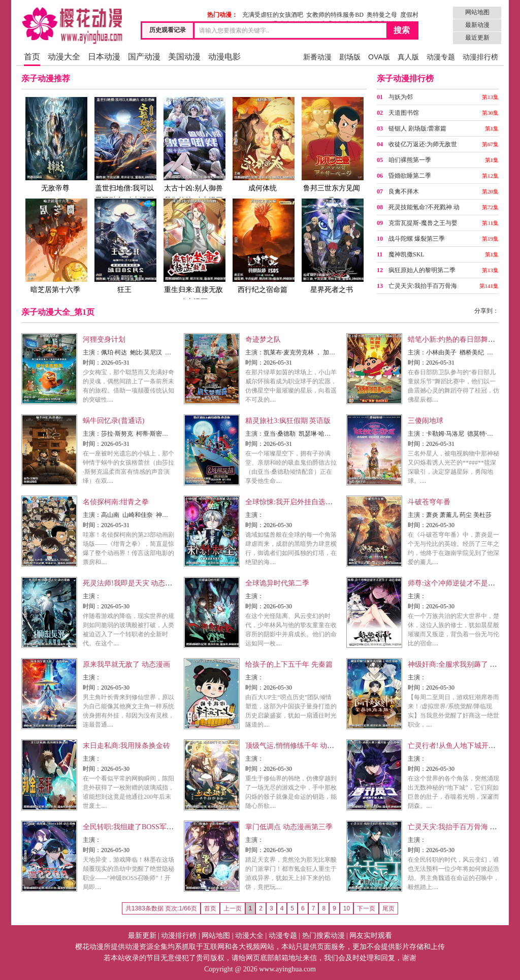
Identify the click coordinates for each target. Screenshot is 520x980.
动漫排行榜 (480, 57)
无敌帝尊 (55, 144)
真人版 (408, 57)
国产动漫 (144, 57)
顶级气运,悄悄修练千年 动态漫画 (297, 746)
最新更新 (142, 936)
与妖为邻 (401, 97)
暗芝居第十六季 (55, 246)
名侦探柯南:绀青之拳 (116, 502)
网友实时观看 (371, 936)
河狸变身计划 (104, 339)
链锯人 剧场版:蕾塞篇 (417, 128)
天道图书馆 (404, 113)
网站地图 (477, 12)
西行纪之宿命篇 (263, 246)
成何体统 (263, 144)
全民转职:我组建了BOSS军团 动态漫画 (143, 827)
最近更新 (477, 38)
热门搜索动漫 (323, 936)
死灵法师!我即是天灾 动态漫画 (131, 583)
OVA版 (379, 57)
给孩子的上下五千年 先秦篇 (289, 664)
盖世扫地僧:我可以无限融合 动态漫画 (124, 150)
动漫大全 (64, 57)
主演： (92, 352)
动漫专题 (441, 57)
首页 (32, 57)
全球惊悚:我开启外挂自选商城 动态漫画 (307, 502)
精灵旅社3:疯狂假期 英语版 (288, 421)
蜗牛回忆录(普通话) (113, 421)
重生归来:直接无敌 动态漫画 (193, 252)
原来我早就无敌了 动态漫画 (126, 664)
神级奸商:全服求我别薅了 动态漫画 (463, 664)
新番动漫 (317, 57)
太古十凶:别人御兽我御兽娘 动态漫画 (193, 150)
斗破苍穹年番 (429, 502)
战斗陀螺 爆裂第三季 (417, 239)
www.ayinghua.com (287, 969)
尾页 (388, 908)
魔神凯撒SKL (407, 254)
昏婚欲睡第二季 (410, 176)
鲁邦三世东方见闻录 (332, 150)
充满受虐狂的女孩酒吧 (273, 15)
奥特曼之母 (382, 15)
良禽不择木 (404, 191)
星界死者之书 (332, 246)
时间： (92, 363)
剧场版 (350, 57)
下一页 (366, 908)
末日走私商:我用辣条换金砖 (126, 746)
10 (347, 908)
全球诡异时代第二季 (277, 583)
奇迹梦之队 (263, 339)
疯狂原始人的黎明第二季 (422, 270)
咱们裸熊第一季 (410, 160)
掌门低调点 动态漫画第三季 (289, 827)
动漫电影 (224, 57)
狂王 (124, 246)
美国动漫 (184, 57)
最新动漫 (477, 25)
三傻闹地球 (426, 421)
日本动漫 (104, 57)
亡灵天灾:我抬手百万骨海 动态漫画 (463, 827)
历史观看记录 (168, 30)
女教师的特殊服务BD (335, 15)
